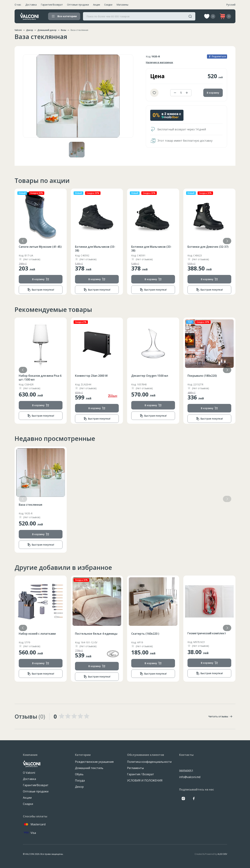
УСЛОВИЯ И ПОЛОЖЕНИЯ (145, 780)
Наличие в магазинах (159, 62)
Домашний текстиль (89, 768)
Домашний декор (47, 30)
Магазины (122, 5)
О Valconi (29, 773)
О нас (18, 5)
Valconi (18, 30)
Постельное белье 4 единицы (152, 634)
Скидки (108, 5)
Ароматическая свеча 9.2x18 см (39, 378)
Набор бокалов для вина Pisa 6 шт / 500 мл (96, 378)
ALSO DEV (222, 854)
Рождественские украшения (94, 762)
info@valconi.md (190, 777)
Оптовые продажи (78, 5)
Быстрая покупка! (41, 290)
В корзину (213, 93)
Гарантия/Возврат (52, 5)
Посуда (80, 780)
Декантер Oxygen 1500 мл (206, 376)
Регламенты (135, 768)
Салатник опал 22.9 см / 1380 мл (39, 636)
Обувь (79, 774)
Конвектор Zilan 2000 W (148, 376)
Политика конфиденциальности (149, 762)
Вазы (64, 30)
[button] (227, 241)
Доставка (31, 5)
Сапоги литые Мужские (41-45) (40, 247)
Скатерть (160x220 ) (201, 634)
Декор (30, 30)
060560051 (186, 771)
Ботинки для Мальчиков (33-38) (151, 249)
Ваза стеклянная (30, 505)
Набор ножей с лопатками (93, 634)
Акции (97, 5)
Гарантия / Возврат (141, 774)
